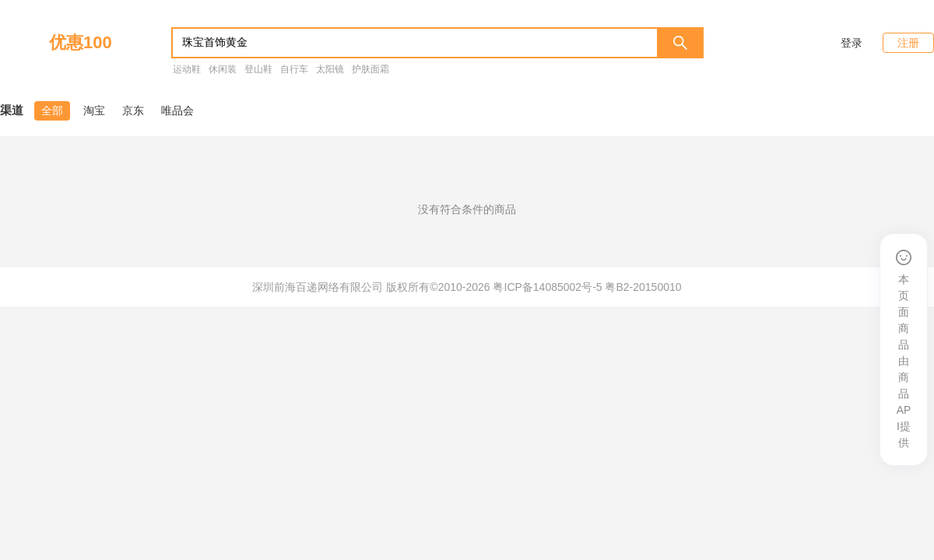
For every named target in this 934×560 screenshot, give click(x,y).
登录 (851, 43)
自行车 (294, 69)
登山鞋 (258, 69)
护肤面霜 (370, 69)
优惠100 (81, 42)
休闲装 (223, 69)
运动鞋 (187, 69)
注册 (908, 43)
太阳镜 (330, 69)
